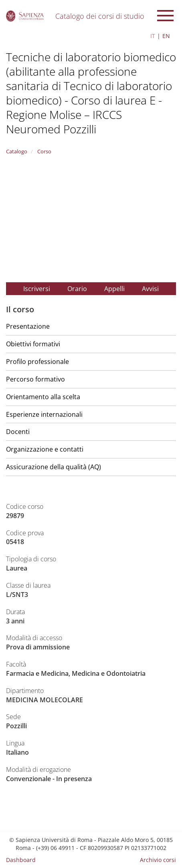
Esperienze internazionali (44, 414)
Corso (44, 151)
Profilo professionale (37, 362)
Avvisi (150, 289)
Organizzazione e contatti (45, 449)
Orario (77, 289)
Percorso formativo (35, 379)
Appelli (114, 289)
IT (153, 36)
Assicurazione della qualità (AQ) (54, 467)
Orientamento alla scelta (43, 397)
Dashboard (21, 860)
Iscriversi (37, 289)
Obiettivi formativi (33, 344)
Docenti (18, 432)
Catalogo (17, 151)
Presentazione (28, 326)
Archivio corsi (158, 860)
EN (166, 36)
